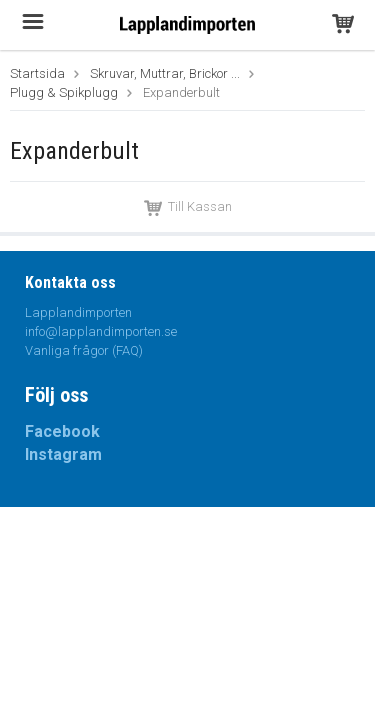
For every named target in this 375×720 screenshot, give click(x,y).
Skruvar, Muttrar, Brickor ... (165, 73)
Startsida (37, 73)
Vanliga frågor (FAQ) (84, 350)
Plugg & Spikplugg (64, 92)
